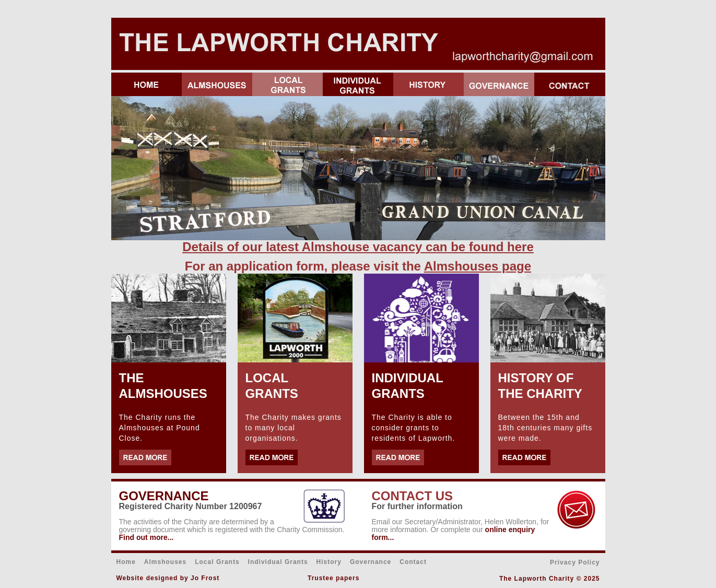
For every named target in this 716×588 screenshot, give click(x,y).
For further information (417, 506)
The (125, 522)
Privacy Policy (575, 562)
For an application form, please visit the (304, 266)
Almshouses (165, 562)
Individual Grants (278, 562)
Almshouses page (478, 266)
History (329, 562)
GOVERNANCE (164, 496)
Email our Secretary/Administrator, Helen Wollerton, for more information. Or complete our (461, 526)
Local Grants (217, 562)
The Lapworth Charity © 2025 (550, 579)
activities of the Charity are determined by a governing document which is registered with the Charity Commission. (232, 526)
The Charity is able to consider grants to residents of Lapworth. (414, 428)
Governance (371, 562)
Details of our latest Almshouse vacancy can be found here (358, 247)
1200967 (245, 506)
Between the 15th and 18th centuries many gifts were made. (545, 428)
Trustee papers (333, 578)
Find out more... (146, 537)
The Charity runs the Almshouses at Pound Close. (160, 428)
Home (126, 562)
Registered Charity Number (174, 506)
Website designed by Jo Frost (168, 578)
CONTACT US (413, 496)
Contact (413, 562)
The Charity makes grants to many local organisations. (294, 428)
